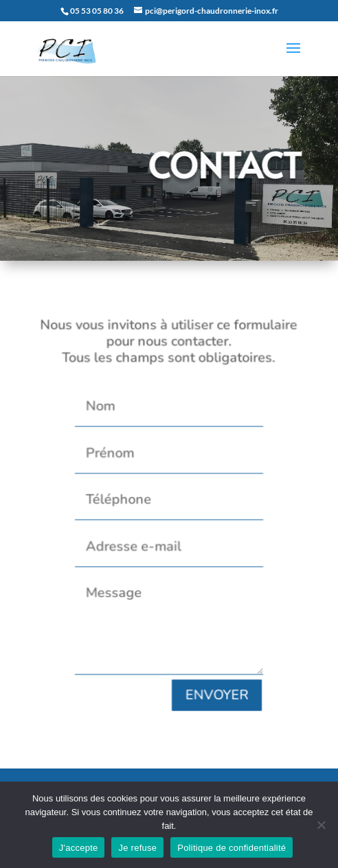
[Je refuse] (321, 825)
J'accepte (79, 848)
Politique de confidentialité (232, 848)
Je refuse (137, 848)
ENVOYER (214, 684)
